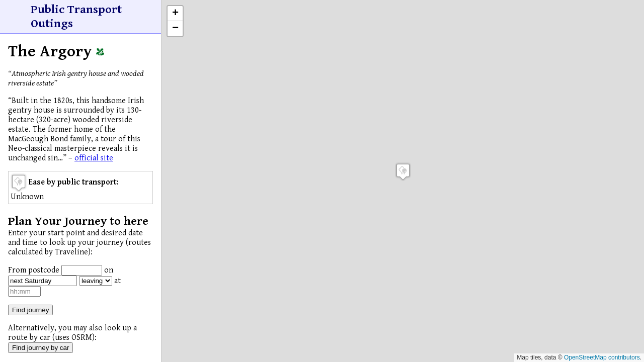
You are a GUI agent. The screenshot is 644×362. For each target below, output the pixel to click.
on (109, 270)
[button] (403, 172)
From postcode (34, 270)
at (117, 281)
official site (94, 158)
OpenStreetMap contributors (602, 357)
